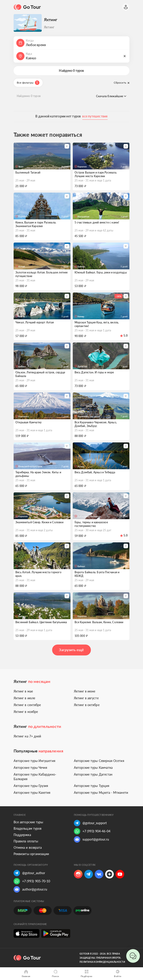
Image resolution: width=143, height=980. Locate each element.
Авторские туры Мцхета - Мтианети (101, 793)
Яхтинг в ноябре (26, 712)
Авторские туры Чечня (30, 768)
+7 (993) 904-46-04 (92, 831)
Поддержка (22, 835)
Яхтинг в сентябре (27, 705)
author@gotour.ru (30, 889)
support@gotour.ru (91, 839)
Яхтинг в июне (85, 691)
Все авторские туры (28, 822)
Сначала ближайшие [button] (111, 96)
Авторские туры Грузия (31, 786)
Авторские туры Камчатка (93, 768)
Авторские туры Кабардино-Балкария (35, 777)
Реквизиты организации (31, 854)
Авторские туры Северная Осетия (99, 761)
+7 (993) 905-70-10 (32, 881)
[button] (71, 43)
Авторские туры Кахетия (32, 793)
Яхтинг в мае (23, 691)
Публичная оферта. (109, 958)
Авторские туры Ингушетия (34, 761)
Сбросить (122, 83)
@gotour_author (29, 873)
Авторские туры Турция (92, 786)
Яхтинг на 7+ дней (27, 736)
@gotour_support (90, 823)
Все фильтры (28, 83)
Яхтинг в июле (24, 698)
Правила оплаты (26, 841)
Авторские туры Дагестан (93, 774)
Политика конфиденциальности (102, 962)
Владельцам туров (28, 828)
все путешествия (95, 116)
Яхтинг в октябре (87, 705)
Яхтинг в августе (86, 698)
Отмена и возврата (28, 847)
